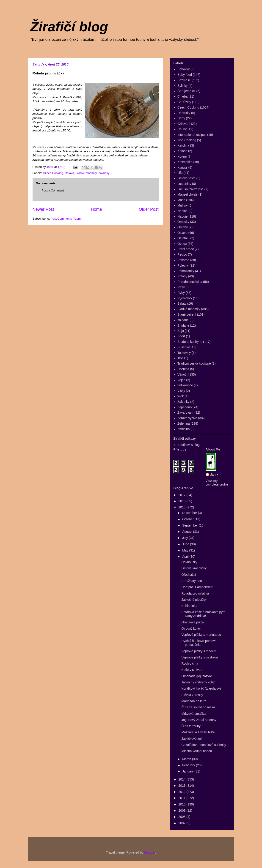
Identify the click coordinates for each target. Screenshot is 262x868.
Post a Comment (53, 190)
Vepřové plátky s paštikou (200, 657)
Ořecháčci (189, 575)
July (186, 538)
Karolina (183, 145)
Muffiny (183, 205)
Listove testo (186, 178)
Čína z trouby (191, 726)
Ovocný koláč (191, 628)
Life (180, 173)
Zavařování (185, 412)
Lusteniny (184, 184)
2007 (182, 823)
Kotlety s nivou (192, 670)
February (189, 765)
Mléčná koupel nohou (197, 751)
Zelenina (184, 423)
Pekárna (183, 260)
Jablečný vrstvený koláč (198, 682)
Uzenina (183, 369)
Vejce (181, 380)
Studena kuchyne (190, 342)
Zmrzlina (184, 429)
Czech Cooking (53, 173)
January (188, 771)
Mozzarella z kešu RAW (198, 732)
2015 (182, 507)
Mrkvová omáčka (193, 714)
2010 (182, 804)
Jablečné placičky (194, 600)
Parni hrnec (186, 249)
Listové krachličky (194, 568)
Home (96, 209)
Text (180, 358)
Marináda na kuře (194, 701)
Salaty (182, 303)
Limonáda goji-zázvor (197, 676)
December (190, 513)
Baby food (185, 75)
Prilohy (182, 276)
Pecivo (182, 254)
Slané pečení (187, 314)
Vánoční (183, 374)
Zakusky (104, 173)
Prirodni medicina (190, 282)
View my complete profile (217, 483)
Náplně (182, 211)
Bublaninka (189, 606)
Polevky (183, 265)
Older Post (149, 209)
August (188, 532)
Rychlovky (185, 298)
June (186, 544)
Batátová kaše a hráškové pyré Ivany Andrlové (203, 614)
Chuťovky (184, 102)
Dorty (181, 118)
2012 (182, 792)
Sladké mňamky (86, 173)
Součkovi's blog (189, 445)
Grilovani (184, 124)
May (186, 550)
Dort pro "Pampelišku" (197, 587)
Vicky (181, 391)
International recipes (192, 135)
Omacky (183, 222)
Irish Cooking (187, 140)
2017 (182, 495)
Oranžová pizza (192, 622)
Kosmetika (185, 162)
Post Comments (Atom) (66, 219)
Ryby (181, 293)
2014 (182, 779)
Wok (181, 396)
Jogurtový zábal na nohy (199, 720)
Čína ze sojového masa (198, 707)
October (188, 519)
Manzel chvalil (188, 194)
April (186, 557)
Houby (182, 129)
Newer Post (43, 209)
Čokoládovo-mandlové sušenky (204, 745)
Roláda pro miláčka (195, 593)
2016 (182, 501)
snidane (183, 320)
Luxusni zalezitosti (190, 189)
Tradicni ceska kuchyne (194, 363)
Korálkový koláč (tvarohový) (201, 688)
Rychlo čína (190, 663)
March (187, 759)
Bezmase (184, 80)
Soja (181, 331)
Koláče (182, 151)
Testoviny (184, 353)
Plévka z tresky (192, 695)
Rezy (181, 287)
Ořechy (183, 227)
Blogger (150, 852)
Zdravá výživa (187, 418)
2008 (182, 817)
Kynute (182, 167)
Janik (214, 475)
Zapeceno (185, 407)
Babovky (184, 69)
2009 (182, 811)
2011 (182, 798)
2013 (182, 786)
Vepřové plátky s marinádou (201, 635)
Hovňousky (189, 562)
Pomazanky (186, 271)
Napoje (182, 216)
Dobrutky (184, 113)
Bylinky (182, 86)
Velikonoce (185, 385)
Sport (181, 336)
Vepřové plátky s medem (199, 651)
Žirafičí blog (69, 27)
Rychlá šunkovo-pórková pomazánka (199, 643)
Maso (181, 200)
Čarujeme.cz (186, 91)
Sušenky (184, 347)
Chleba (182, 96)
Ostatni (182, 238)
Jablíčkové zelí (192, 739)
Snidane (183, 325)
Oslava (69, 173)
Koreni (182, 156)
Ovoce (182, 244)
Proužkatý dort (192, 581)
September (190, 525)
